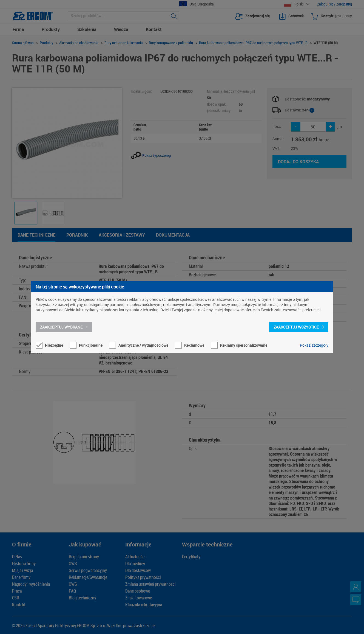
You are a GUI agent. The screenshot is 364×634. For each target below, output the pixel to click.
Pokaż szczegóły (314, 345)
